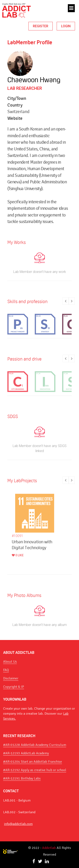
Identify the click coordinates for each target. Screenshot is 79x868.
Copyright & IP (14, 687)
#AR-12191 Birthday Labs (22, 778)
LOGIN (66, 26)
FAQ (6, 670)
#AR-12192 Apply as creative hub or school (35, 770)
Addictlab (49, 848)
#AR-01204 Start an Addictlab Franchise (33, 762)
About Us (10, 662)
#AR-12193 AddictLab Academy (26, 753)
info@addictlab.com (18, 824)
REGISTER (41, 26)
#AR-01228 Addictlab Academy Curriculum (35, 745)
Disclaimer (11, 678)
